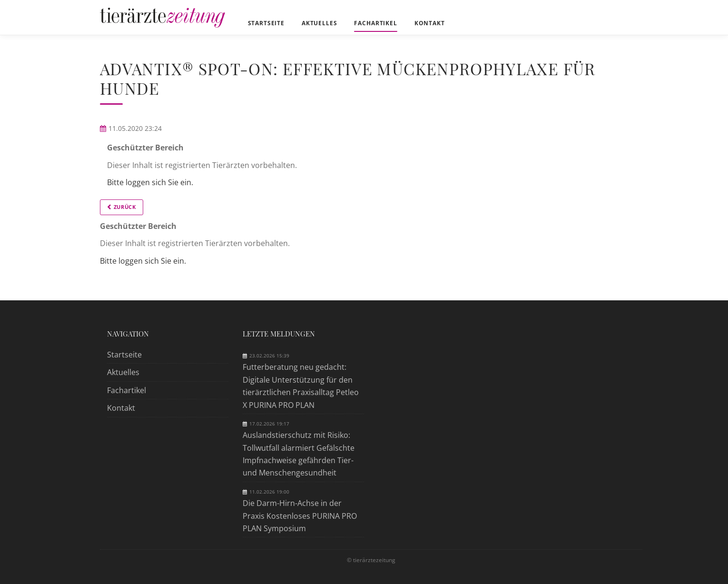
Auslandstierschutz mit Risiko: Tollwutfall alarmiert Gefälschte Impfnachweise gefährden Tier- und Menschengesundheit (299, 454)
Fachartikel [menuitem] (375, 23)
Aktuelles (123, 372)
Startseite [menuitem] (266, 23)
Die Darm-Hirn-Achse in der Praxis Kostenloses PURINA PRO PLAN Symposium (300, 516)
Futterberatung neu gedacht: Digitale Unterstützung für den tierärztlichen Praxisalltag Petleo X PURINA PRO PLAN (301, 386)
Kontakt (121, 408)
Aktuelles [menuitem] (320, 23)
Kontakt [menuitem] (430, 23)
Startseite (124, 355)
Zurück (125, 207)
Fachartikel (127, 390)
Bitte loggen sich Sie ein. (150, 182)
